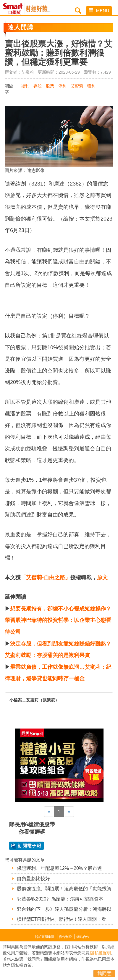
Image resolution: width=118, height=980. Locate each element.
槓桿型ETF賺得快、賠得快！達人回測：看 (62, 919)
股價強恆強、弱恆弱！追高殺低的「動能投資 (64, 889)
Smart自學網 (14, 9)
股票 (50, 86)
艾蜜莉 (77, 86)
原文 (102, 577)
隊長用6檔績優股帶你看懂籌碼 (32, 828)
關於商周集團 (45, 937)
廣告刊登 (65, 937)
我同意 (104, 973)
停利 (62, 86)
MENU (99, 10)
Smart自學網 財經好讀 (38, 9)
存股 (38, 86)
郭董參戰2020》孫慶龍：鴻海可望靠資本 (60, 899)
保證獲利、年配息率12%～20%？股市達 (59, 868)
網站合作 (83, 937)
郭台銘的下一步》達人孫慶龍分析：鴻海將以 (64, 909)
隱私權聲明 (101, 953)
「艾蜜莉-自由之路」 (46, 577)
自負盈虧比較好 (33, 879)
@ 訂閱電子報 (26, 846)
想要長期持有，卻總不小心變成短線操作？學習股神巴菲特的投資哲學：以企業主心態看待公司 (58, 620)
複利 (25, 86)
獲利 (91, 86)
